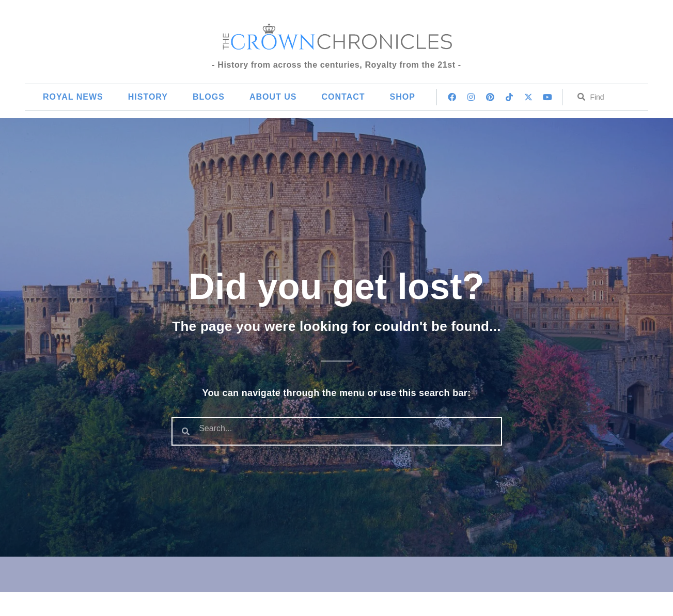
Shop (403, 97)
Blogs (209, 97)
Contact (343, 97)
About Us (273, 97)
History (148, 97)
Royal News (73, 97)
